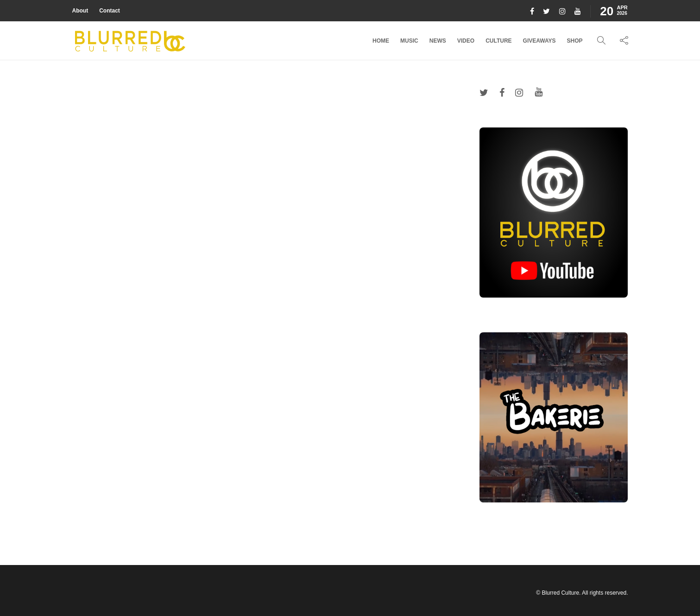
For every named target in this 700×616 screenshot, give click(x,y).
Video (466, 41)
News (438, 41)
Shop (574, 41)
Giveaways (539, 41)
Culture (498, 41)
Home (381, 41)
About (80, 11)
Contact (110, 11)
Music (409, 41)
